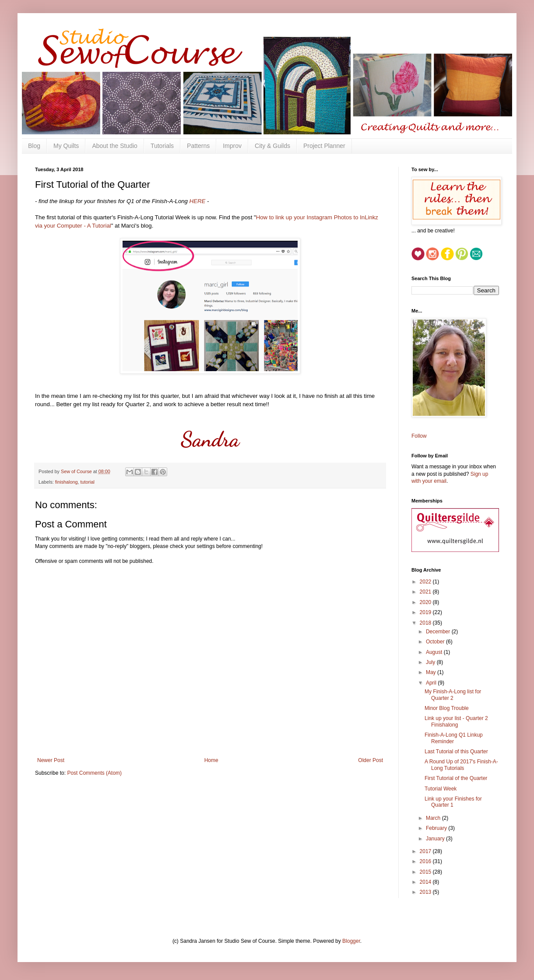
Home (211, 760)
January (436, 839)
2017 (426, 851)
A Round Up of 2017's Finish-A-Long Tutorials (461, 765)
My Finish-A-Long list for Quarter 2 (453, 695)
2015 (426, 872)
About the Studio (115, 146)
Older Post (371, 760)
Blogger (351, 941)
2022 (426, 582)
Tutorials (162, 146)
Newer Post (51, 760)
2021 (426, 592)
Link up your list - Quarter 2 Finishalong (456, 721)
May (432, 672)
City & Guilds (272, 146)
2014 (426, 882)
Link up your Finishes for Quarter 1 (453, 802)
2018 (426, 623)
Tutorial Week (441, 789)
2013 (426, 892)
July (431, 662)
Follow (419, 436)
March (434, 818)
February (437, 828)
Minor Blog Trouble (447, 708)
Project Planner (324, 146)
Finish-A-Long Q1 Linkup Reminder (454, 738)
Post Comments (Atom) (94, 773)
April (432, 683)
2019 (426, 612)
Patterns (198, 146)
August (435, 652)
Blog (34, 146)
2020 (426, 602)
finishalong (67, 482)
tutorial (87, 482)
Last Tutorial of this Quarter (456, 752)
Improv (232, 146)
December (439, 632)
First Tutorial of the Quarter (456, 778)
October (436, 642)
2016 (426, 861)
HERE (198, 201)
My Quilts (66, 146)
